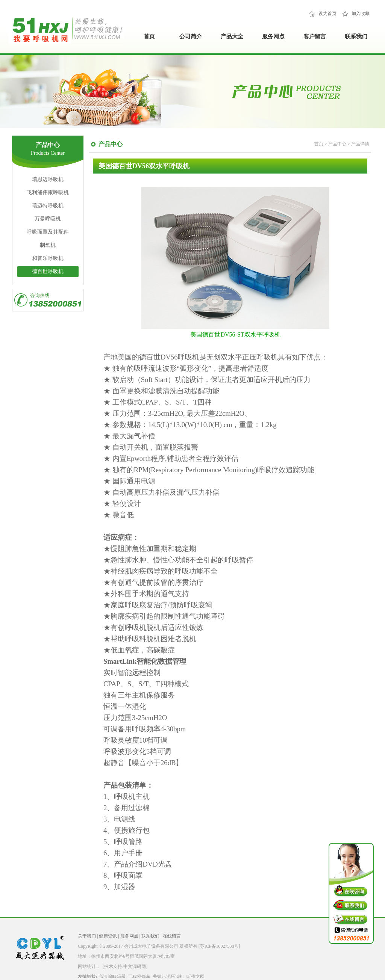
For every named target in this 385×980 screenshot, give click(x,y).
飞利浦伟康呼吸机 (48, 193)
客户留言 (315, 36)
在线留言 (172, 936)
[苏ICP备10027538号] (219, 946)
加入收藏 (361, 14)
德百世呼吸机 (48, 271)
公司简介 (191, 36)
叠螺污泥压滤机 (168, 977)
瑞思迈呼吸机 (48, 179)
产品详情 (360, 144)
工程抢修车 (139, 977)
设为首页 (327, 14)
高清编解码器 (112, 977)
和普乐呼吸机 (48, 258)
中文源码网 (135, 966)
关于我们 (87, 936)
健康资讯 (108, 936)
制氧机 (48, 245)
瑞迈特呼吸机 (48, 206)
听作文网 (196, 977)
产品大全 (232, 36)
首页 (149, 36)
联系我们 (356, 36)
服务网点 (273, 36)
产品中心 (338, 144)
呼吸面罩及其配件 (48, 232)
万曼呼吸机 (48, 219)
